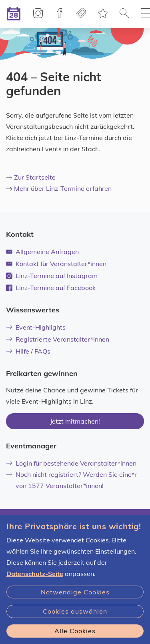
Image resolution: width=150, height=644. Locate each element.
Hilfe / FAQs (28, 351)
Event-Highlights (36, 327)
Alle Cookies (75, 631)
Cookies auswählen (75, 611)
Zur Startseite (35, 177)
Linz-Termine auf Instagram (52, 276)
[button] (124, 14)
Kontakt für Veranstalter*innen (56, 264)
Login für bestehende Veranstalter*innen (71, 463)
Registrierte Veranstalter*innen (58, 339)
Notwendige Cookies (75, 592)
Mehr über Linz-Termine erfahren (63, 188)
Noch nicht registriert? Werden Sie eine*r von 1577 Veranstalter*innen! (71, 480)
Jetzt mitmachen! (75, 421)
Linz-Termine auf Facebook (56, 288)
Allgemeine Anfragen (42, 252)
